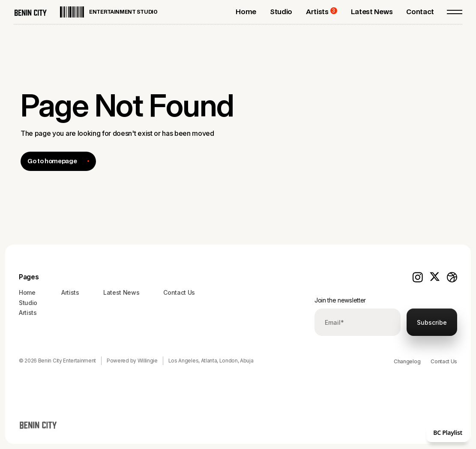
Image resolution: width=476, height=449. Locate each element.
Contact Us (444, 361)
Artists (28, 313)
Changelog (407, 361)
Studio (28, 303)
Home (27, 292)
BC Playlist (448, 433)
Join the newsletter (340, 300)
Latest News (121, 292)
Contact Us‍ (179, 292)
